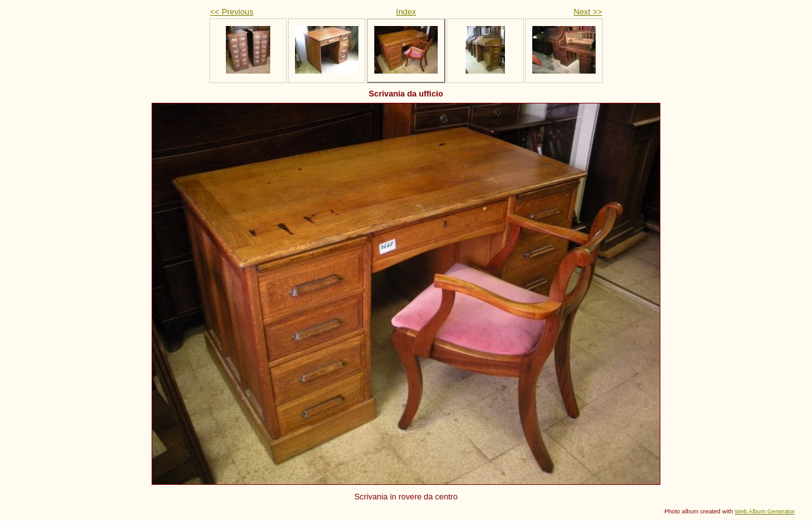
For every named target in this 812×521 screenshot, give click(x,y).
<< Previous (232, 12)
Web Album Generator (765, 511)
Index (406, 12)
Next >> (588, 12)
